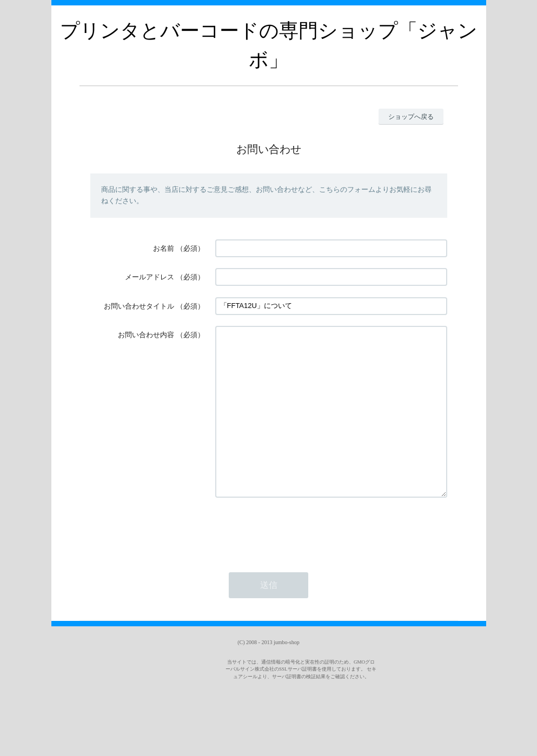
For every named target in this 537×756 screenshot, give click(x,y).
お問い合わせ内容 (146, 335)
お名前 (164, 248)
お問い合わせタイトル (139, 306)
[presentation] (297, 562)
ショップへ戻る (411, 117)
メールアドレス (150, 277)
